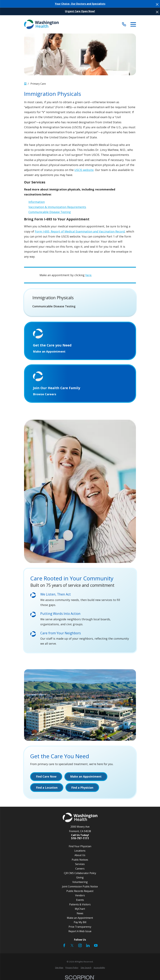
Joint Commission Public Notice (80, 886)
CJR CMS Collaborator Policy (80, 873)
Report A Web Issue (80, 931)
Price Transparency (80, 927)
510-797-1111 (80, 838)
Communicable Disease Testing (50, 212)
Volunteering (80, 882)
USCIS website (84, 170)
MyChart (80, 909)
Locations (80, 851)
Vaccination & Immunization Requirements (57, 207)
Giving (80, 877)
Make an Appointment (80, 918)
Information (37, 202)
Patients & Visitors (80, 904)
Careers (80, 869)
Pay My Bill (80, 922)
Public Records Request (80, 891)
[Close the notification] (157, 4)
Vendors (80, 895)
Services (80, 864)
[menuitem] (80, 306)
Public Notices (80, 860)
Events (80, 900)
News (80, 913)
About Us (80, 855)
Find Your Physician (80, 846)
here (88, 275)
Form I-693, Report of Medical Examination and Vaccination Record (80, 231)
